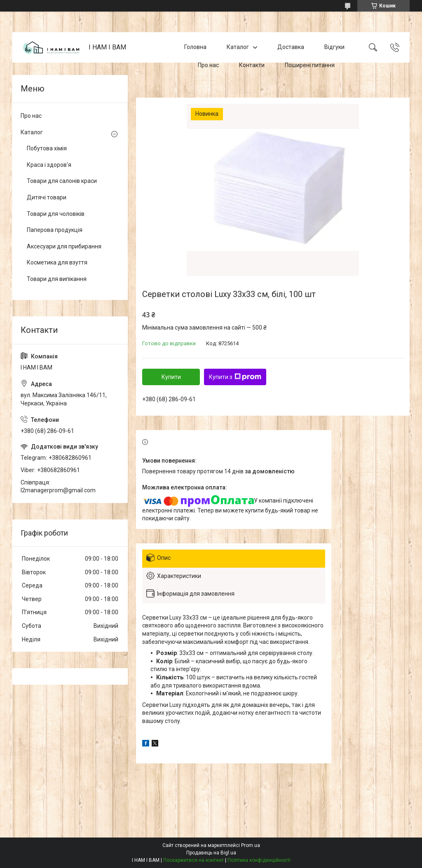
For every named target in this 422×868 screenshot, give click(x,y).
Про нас (208, 65)
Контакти (252, 65)
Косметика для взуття (57, 262)
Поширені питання (310, 65)
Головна (195, 47)
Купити (171, 377)
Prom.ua (251, 845)
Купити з (235, 377)
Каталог (238, 47)
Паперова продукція (55, 230)
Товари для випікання (57, 279)
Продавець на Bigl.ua (211, 853)
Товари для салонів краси (62, 181)
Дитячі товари (47, 197)
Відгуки (334, 47)
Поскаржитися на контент (193, 860)
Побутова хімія (47, 148)
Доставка (291, 47)
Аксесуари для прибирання (64, 246)
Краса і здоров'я (49, 165)
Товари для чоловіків (56, 214)
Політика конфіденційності (259, 860)
